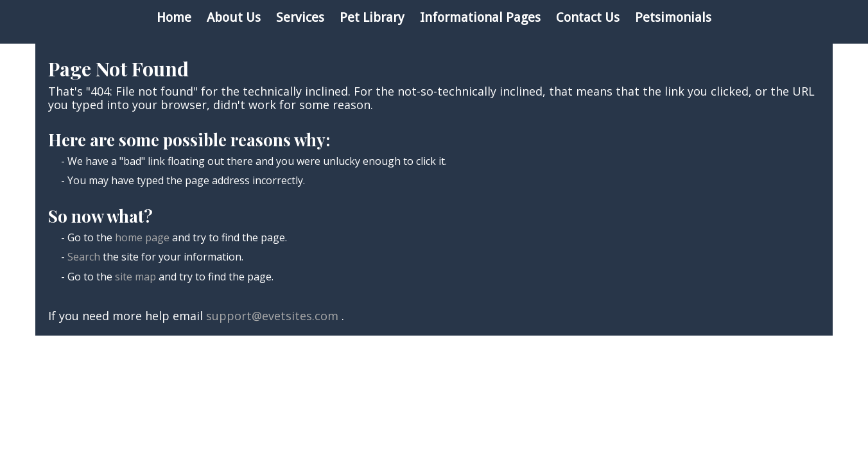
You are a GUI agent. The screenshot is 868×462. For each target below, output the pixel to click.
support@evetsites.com (272, 316)
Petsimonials (673, 17)
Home (174, 17)
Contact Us (588, 17)
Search (84, 257)
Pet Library (372, 17)
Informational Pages (480, 17)
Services (300, 17)
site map (135, 277)
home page (142, 237)
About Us (234, 17)
